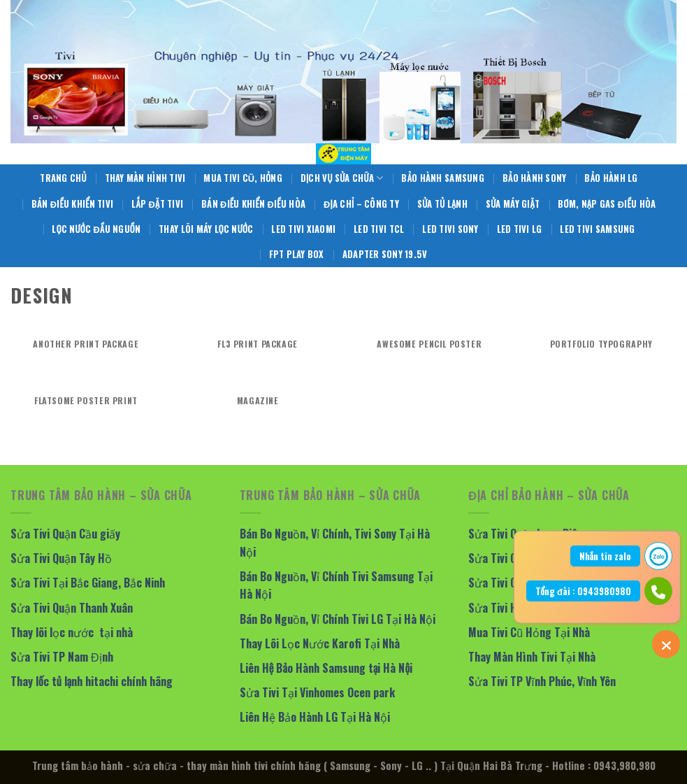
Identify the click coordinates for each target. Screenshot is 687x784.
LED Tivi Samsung (597, 229)
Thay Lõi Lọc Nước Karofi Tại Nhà (320, 643)
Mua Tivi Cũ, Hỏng (243, 178)
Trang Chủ (63, 178)
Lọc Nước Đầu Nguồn (96, 229)
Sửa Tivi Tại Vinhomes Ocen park (317, 692)
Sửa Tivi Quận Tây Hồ (61, 558)
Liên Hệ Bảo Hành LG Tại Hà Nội (315, 717)
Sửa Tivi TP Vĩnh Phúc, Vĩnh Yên (542, 681)
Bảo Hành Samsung (442, 178)
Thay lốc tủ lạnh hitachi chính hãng (92, 681)
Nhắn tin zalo (605, 556)
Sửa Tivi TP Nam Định (62, 657)
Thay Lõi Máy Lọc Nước (206, 229)
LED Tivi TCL (379, 229)
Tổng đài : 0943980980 (583, 591)
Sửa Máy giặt (513, 204)
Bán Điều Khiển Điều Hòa (253, 204)
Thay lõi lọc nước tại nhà (72, 632)
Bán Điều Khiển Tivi (73, 204)
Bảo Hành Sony (535, 178)
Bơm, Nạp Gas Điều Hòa (607, 204)
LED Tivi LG (520, 229)
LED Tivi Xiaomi (303, 229)
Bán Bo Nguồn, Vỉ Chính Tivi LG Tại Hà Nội (338, 619)
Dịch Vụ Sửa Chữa (342, 178)
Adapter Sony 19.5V (385, 254)
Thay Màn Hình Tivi (145, 178)
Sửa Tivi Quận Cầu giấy (65, 534)
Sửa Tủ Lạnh (442, 204)
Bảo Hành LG (611, 178)
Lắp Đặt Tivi (157, 204)
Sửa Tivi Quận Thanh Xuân (72, 608)
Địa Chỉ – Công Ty (361, 204)
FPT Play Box (297, 254)
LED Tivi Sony (450, 229)
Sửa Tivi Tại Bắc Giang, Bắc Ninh (88, 583)
